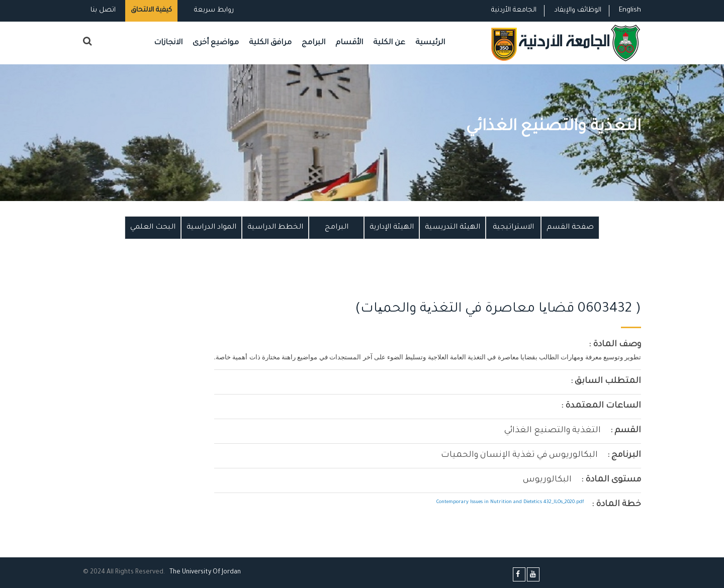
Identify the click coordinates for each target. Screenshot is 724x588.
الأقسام (349, 43)
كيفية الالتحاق (151, 10)
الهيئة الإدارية (392, 228)
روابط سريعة (213, 10)
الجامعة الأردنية (514, 10)
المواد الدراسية (211, 228)
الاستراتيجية (513, 228)
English (630, 10)
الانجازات (168, 43)
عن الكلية (389, 43)
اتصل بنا (103, 10)
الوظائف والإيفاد (578, 10)
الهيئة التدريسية (452, 228)
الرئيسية (430, 43)
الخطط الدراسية (275, 228)
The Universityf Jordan (205, 572)
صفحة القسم (570, 228)
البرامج (313, 43)
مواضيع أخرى (216, 43)
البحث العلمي (153, 228)
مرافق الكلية (270, 43)
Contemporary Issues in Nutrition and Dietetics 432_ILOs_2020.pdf (510, 502)
